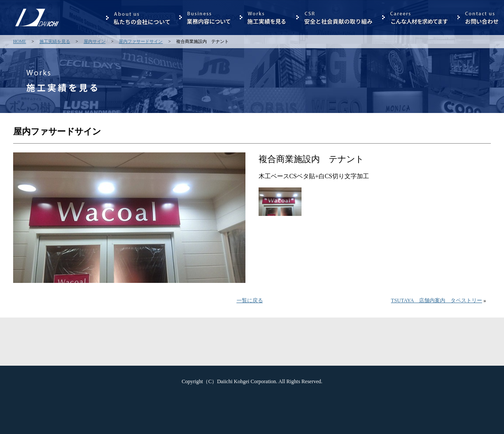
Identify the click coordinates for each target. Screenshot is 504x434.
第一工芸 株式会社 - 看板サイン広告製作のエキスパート (37, 31)
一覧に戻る (250, 300)
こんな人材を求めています (415, 18)
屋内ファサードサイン (141, 41)
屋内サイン (95, 41)
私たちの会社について (138, 18)
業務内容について (205, 18)
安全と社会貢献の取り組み (335, 18)
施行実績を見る (264, 18)
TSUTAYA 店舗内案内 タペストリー (437, 300)
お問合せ (479, 18)
